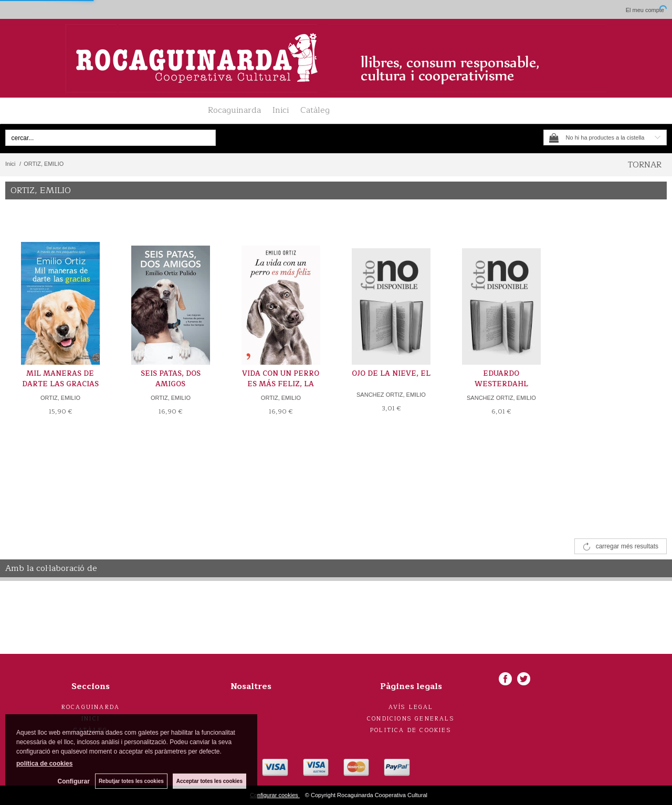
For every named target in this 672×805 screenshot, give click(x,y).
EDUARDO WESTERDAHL (501, 379)
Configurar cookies (275, 795)
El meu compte (645, 10)
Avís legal (411, 707)
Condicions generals (411, 719)
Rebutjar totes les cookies (131, 781)
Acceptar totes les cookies (209, 781)
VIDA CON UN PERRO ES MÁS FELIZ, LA (281, 379)
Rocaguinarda (234, 110)
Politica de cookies (411, 730)
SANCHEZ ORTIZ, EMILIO (391, 395)
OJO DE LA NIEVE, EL (391, 374)
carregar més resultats (627, 546)
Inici (281, 110)
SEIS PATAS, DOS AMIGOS (171, 379)
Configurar (74, 781)
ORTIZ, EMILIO (60, 398)
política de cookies (44, 764)
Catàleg (315, 110)
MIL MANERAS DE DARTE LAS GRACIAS (60, 379)
